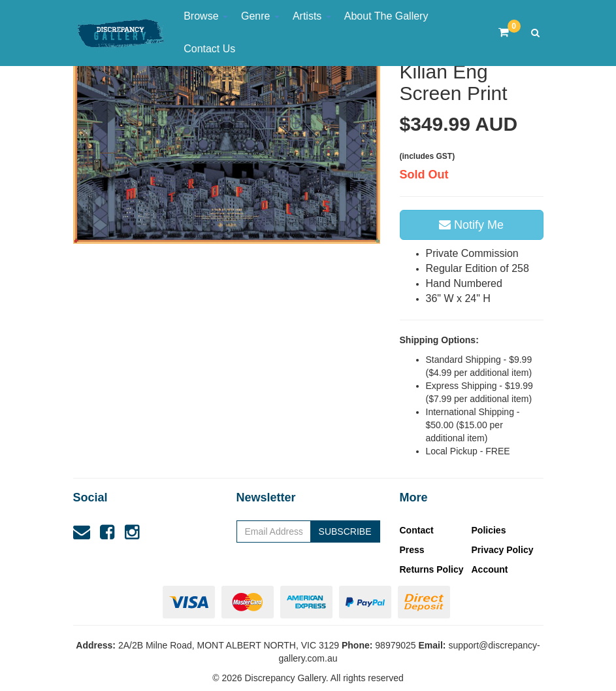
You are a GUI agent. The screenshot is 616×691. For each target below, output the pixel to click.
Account (490, 569)
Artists (312, 16)
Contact (417, 530)
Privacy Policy (503, 550)
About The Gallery (386, 16)
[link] (107, 532)
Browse (206, 16)
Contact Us (209, 49)
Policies (489, 530)
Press (412, 550)
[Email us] (82, 532)
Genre (260, 16)
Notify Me (471, 225)
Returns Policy (432, 569)
